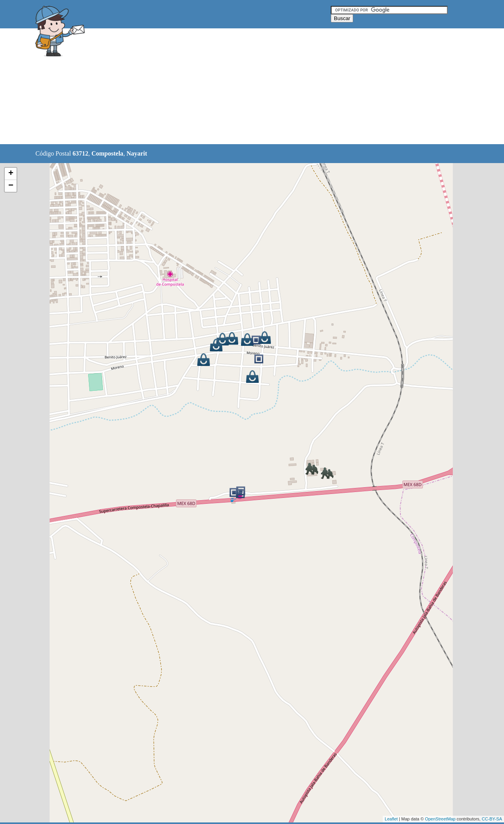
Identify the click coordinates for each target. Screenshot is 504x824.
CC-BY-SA (492, 819)
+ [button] (11, 174)
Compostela (107, 153)
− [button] (11, 186)
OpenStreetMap (440, 819)
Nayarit (137, 153)
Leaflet (391, 819)
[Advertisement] (232, 87)
